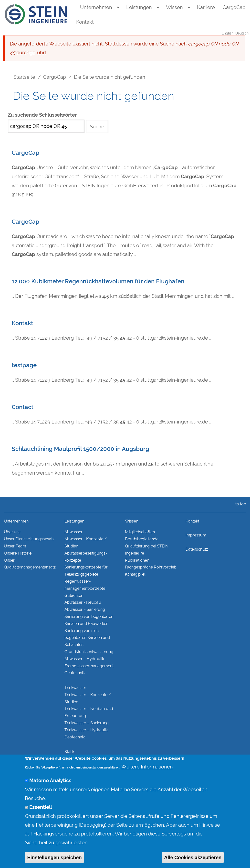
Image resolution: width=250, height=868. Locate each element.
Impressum (196, 535)
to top (240, 504)
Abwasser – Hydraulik (84, 659)
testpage (24, 365)
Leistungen (139, 7)
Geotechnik (75, 673)
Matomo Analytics (50, 792)
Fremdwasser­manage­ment (89, 666)
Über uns (12, 532)
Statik (69, 752)
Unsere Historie (18, 553)
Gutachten (74, 595)
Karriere (206, 7)
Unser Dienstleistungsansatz (29, 539)
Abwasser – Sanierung (85, 609)
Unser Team (15, 546)
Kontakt (85, 22)
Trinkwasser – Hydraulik (86, 730)
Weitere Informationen (147, 778)
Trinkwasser (75, 688)
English (228, 33)
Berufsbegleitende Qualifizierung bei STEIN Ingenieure (147, 546)
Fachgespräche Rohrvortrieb (151, 567)
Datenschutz (197, 549)
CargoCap (234, 7)
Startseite (24, 77)
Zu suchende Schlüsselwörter (42, 115)
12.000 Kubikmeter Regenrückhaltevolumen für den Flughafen (98, 281)
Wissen (174, 7)
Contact (23, 407)
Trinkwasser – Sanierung (87, 723)
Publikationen (137, 560)
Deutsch (242, 33)
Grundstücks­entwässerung (89, 652)
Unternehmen (96, 7)
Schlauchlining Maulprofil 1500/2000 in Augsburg (80, 449)
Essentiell (41, 819)
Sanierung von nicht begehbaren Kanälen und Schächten (87, 638)
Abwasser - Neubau (83, 602)
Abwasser (73, 532)
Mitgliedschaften (140, 532)
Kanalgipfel (135, 574)
